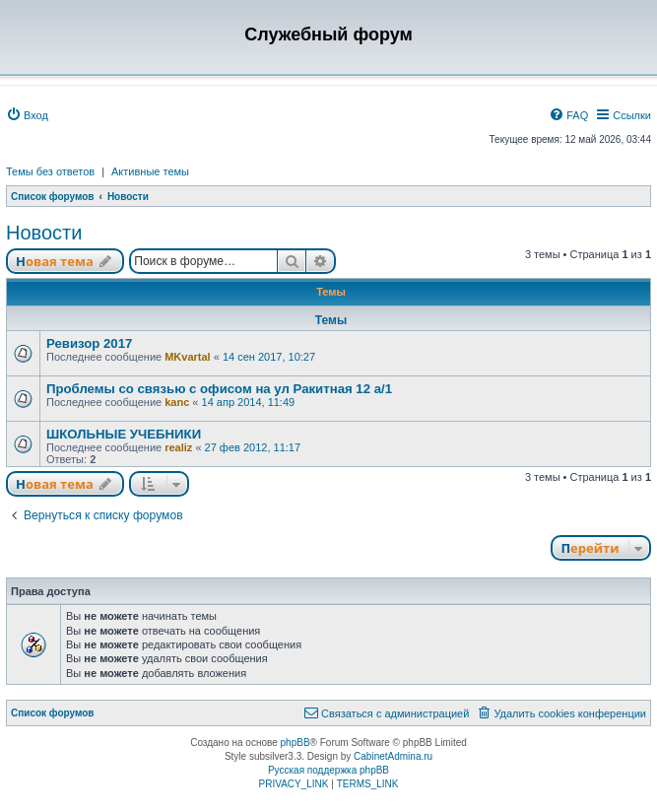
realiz (178, 447)
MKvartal (187, 357)
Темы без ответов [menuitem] (50, 171)
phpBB (296, 743)
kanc (177, 402)
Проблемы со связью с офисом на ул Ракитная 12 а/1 (219, 389)
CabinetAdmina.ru (393, 756)
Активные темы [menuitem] (150, 171)
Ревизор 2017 (89, 343)
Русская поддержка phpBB (328, 770)
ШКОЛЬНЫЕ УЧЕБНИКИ (124, 434)
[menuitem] (27, 115)
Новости (44, 233)
